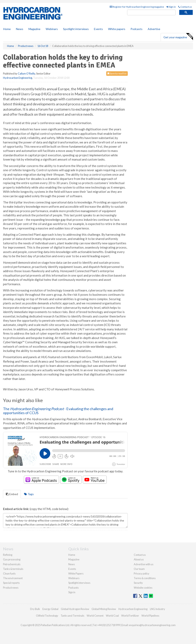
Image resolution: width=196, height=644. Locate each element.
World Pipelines (150, 616)
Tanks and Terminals (72, 616)
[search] (151, 13)
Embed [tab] (12, 494)
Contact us (185, 7)
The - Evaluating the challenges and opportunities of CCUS (58, 411)
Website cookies (143, 588)
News (72, 564)
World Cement (95, 616)
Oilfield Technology (47, 616)
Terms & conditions (145, 578)
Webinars (52, 29)
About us (139, 559)
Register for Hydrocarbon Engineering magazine (137, 7)
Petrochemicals (12, 564)
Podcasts (136, 29)
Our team (139, 569)
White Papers (76, 573)
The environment (13, 578)
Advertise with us (144, 564)
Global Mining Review (104, 609)
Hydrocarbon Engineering (18, 78)
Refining (8, 555)
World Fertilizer (130, 616)
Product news (11, 588)
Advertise (154, 29)
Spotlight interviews (76, 29)
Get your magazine (178, 37)
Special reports (11, 583)
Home (7, 29)
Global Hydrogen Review (75, 609)
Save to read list (117, 73)
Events (98, 29)
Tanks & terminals (13, 569)
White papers (117, 29)
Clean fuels (9, 573)
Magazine (34, 29)
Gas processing (12, 559)
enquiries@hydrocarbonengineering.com (152, 625)
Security (138, 583)
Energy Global (50, 609)
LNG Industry (158, 609)
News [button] (20, 29)
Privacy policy (142, 573)
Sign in (171, 7)
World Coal (112, 616)
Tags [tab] (29, 494)
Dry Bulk (35, 609)
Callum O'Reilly (26, 74)
